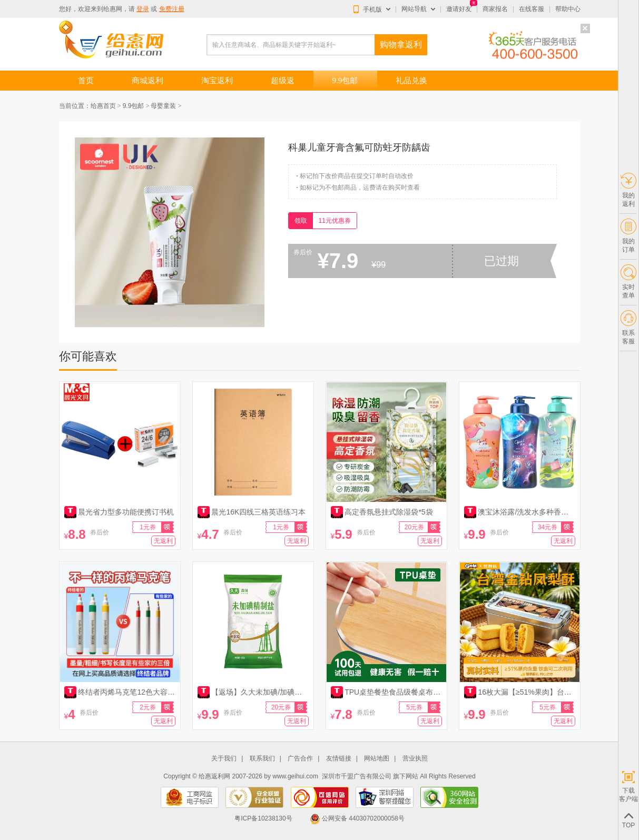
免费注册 (172, 9)
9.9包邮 (134, 106)
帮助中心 (568, 9)
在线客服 (532, 9)
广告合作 (300, 759)
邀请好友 (459, 9)
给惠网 (113, 9)
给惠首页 (103, 106)
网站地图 (377, 759)
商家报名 (495, 9)
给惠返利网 (214, 776)
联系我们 (262, 759)
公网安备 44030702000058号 (357, 818)
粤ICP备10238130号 (263, 818)
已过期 (502, 261)
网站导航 (414, 9)
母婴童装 (163, 106)
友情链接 (339, 759)
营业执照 (415, 759)
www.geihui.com (295, 776)
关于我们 (224, 759)
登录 (143, 9)
